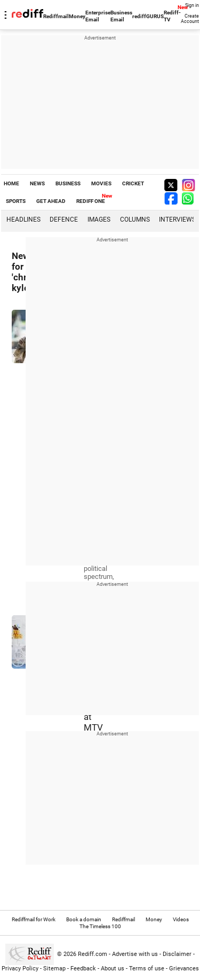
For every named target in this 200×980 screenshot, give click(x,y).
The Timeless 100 (100, 926)
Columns (135, 219)
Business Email (121, 16)
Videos (181, 919)
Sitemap (54, 969)
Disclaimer (177, 954)
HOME (11, 183)
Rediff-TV (172, 16)
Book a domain (84, 919)
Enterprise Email (98, 16)
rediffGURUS (148, 16)
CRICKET (133, 183)
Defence (64, 219)
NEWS (37, 183)
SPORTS (16, 201)
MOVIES (101, 183)
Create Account (190, 19)
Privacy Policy (20, 969)
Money (77, 16)
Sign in (192, 5)
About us (113, 969)
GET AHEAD (51, 201)
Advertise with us (135, 954)
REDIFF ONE (91, 201)
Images (99, 219)
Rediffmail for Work (34, 919)
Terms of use (147, 969)
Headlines (23, 219)
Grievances (184, 969)
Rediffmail (56, 16)
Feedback (83, 969)
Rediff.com (93, 954)
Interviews (177, 219)
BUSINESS (68, 183)
